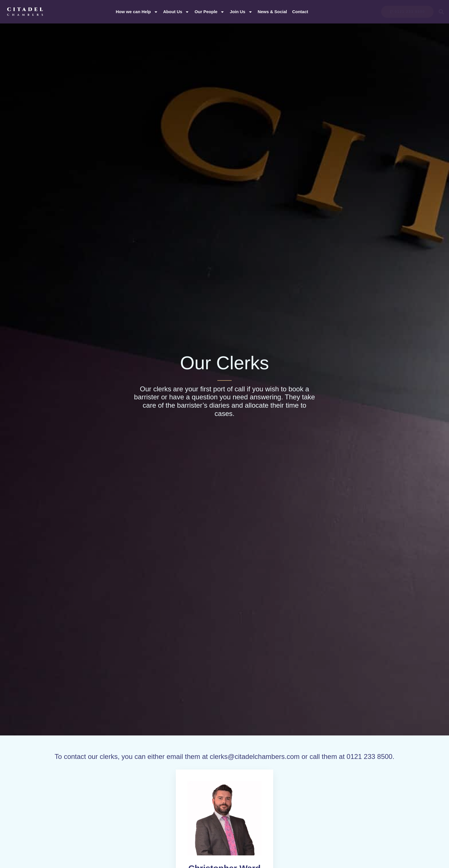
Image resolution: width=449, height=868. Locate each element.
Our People (209, 12)
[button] (441, 12)
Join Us (241, 12)
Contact (300, 12)
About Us (176, 12)
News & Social (272, 12)
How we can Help (137, 12)
